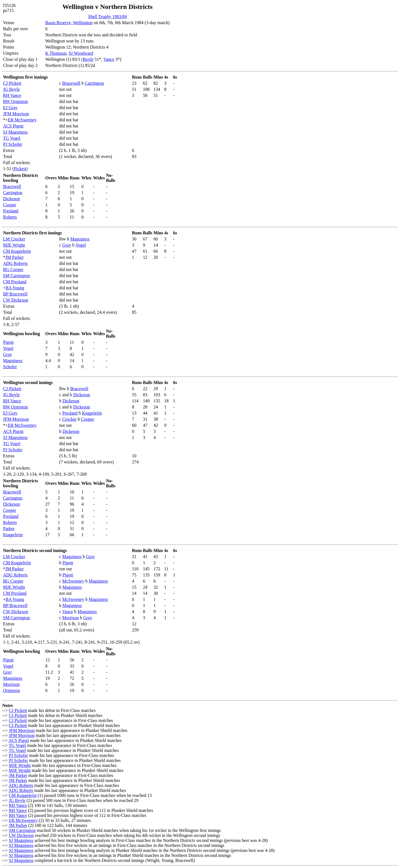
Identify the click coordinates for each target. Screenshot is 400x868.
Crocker (69, 419)
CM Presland (15, 282)
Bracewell (71, 83)
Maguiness (80, 239)
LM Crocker (14, 239)
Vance (109, 59)
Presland (11, 211)
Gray (67, 245)
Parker (9, 529)
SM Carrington (16, 276)
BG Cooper (13, 269)
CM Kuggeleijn (17, 251)
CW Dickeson (16, 300)
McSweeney (73, 581)
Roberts (10, 217)
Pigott (8, 342)
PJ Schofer (13, 144)
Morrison (71, 618)
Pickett (20, 169)
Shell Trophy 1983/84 (107, 17)
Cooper (10, 205)
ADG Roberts (15, 263)
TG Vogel (12, 138)
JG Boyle (11, 89)
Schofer (10, 367)
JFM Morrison (16, 114)
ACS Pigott (13, 126)
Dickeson (11, 199)
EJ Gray (10, 108)
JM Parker (14, 257)
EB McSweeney (22, 120)
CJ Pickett (12, 83)
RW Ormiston (15, 101)
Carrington (94, 83)
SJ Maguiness (15, 132)
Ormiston (11, 690)
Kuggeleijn (92, 413)
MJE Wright (14, 245)
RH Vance (12, 95)
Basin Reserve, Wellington (69, 23)
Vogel (81, 245)
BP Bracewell (15, 294)
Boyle (88, 59)
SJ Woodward (81, 53)
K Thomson (56, 53)
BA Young (15, 288)
